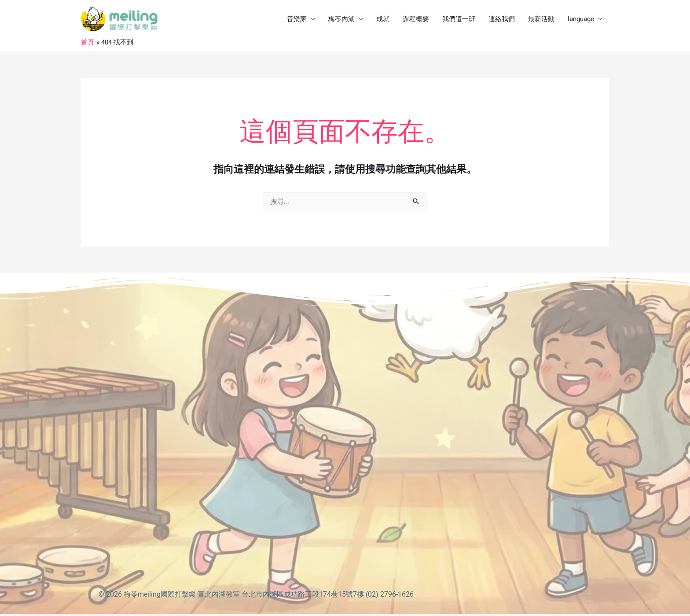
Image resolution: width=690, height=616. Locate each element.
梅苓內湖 (341, 20)
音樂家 (297, 20)
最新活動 (541, 20)
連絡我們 (502, 20)
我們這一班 (459, 20)
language (581, 20)
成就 (383, 20)
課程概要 (416, 20)
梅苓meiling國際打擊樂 (160, 596)
